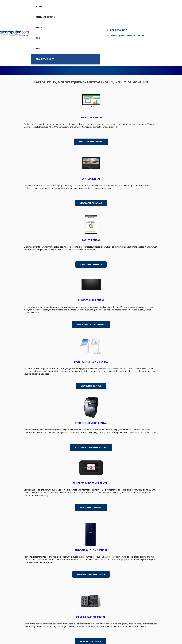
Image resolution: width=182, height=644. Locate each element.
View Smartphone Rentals (91, 574)
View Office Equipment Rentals (91, 447)
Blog (39, 49)
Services (40, 28)
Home (39, 6)
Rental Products (45, 17)
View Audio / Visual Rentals (91, 325)
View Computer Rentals (91, 142)
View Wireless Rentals (91, 507)
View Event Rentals (91, 386)
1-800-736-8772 (117, 30)
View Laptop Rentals (91, 203)
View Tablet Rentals (91, 264)
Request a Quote (45, 59)
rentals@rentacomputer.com (126, 35)
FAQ (38, 38)
